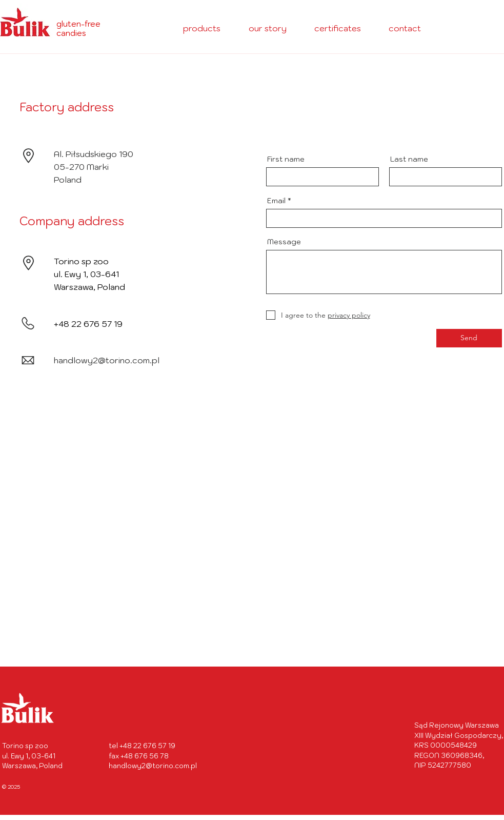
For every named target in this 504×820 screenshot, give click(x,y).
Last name (409, 159)
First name (286, 159)
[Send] (469, 338)
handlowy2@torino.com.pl (107, 360)
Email (276, 201)
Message (284, 242)
